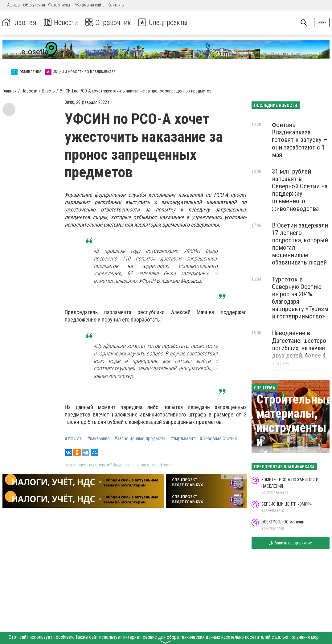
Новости (61, 23)
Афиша (13, 5)
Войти (322, 22)
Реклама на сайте (89, 5)
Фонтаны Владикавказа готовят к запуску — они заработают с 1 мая (300, 140)
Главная (19, 23)
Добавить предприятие (291, 543)
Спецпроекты (165, 23)
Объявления (34, 5)
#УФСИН (74, 439)
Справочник (109, 23)
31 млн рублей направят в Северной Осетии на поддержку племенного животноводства (300, 190)
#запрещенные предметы (140, 439)
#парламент (183, 439)
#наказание (98, 439)
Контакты (116, 5)
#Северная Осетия (218, 439)
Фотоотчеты (59, 5)
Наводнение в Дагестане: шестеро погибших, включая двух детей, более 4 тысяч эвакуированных (299, 352)
